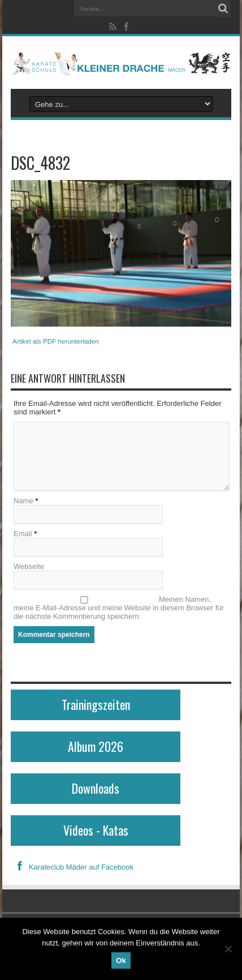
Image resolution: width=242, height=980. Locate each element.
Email (23, 534)
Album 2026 (96, 746)
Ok (121, 960)
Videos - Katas (96, 830)
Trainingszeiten (96, 704)
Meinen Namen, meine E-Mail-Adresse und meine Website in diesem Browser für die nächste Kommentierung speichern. (119, 608)
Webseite (29, 566)
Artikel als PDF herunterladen (56, 341)
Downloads (96, 788)
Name (23, 501)
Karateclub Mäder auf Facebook (72, 867)
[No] (228, 949)
